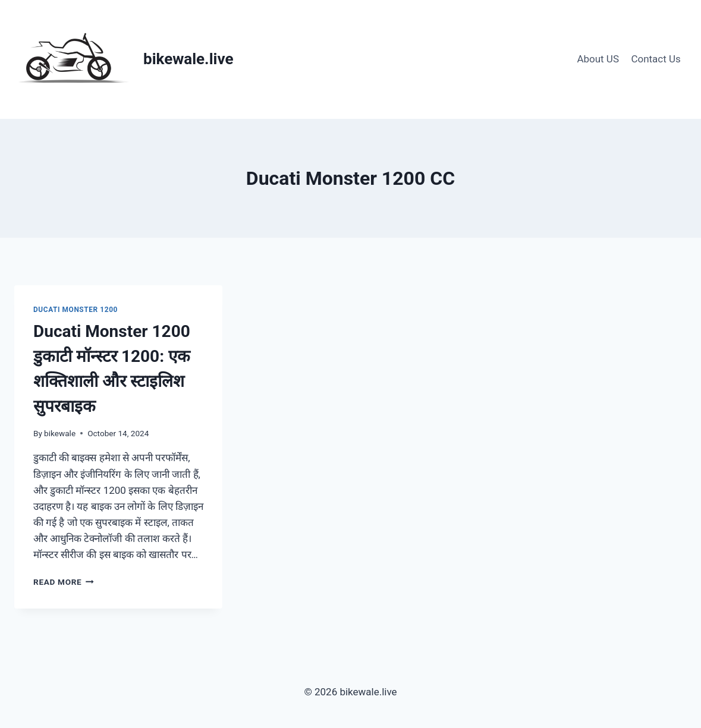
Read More (64, 582)
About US (598, 59)
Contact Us (656, 59)
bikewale (60, 433)
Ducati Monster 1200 (76, 310)
